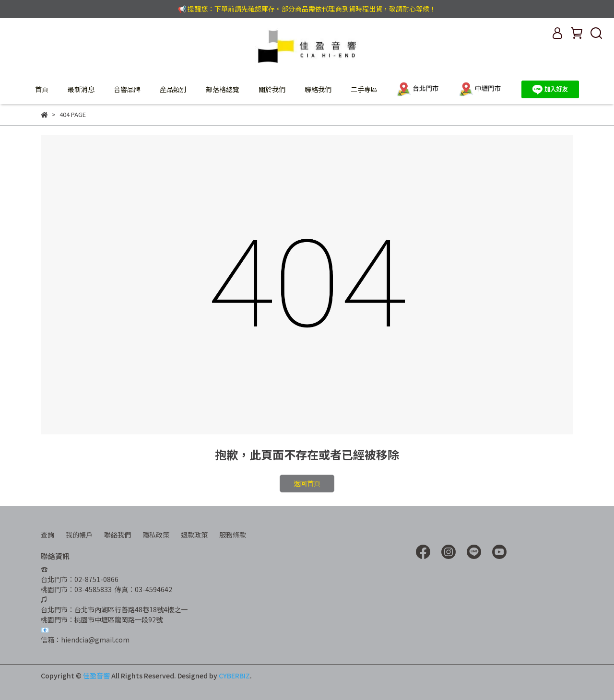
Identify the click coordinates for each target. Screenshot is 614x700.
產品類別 (173, 89)
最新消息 (81, 89)
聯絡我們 (318, 89)
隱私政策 (156, 535)
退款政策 (194, 535)
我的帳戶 (79, 535)
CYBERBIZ (234, 676)
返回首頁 (307, 483)
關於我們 (272, 89)
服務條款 (233, 535)
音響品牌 (127, 89)
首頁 (42, 89)
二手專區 (364, 89)
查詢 (47, 535)
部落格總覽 (223, 89)
